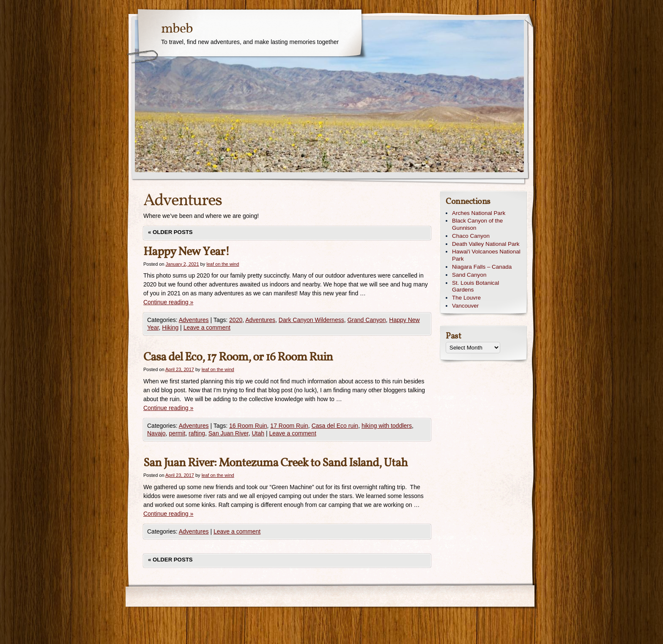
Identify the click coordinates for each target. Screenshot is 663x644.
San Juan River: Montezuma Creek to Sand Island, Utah (275, 463)
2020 (236, 320)
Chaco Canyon (471, 236)
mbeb (177, 29)
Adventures (194, 320)
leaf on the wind (223, 264)
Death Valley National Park (486, 244)
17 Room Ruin (289, 426)
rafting (197, 433)
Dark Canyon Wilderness (311, 320)
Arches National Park (479, 213)
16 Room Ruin (248, 426)
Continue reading (168, 302)
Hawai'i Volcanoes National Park (486, 255)
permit (177, 433)
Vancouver (465, 306)
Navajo (156, 433)
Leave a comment (207, 328)
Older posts (170, 232)
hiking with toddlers (387, 426)
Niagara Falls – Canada (482, 267)
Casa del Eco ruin (335, 426)
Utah (258, 433)
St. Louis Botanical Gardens (475, 286)
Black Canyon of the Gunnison (477, 224)
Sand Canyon (469, 275)
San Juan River (229, 433)
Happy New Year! (186, 252)
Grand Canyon (366, 320)
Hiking (170, 328)
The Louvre (466, 298)
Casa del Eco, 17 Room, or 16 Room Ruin (238, 357)
